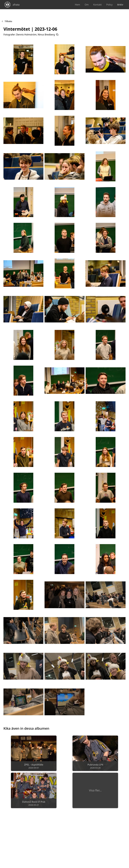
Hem (78, 5)
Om (87, 5)
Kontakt (98, 5)
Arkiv (120, 5)
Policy (109, 5)
